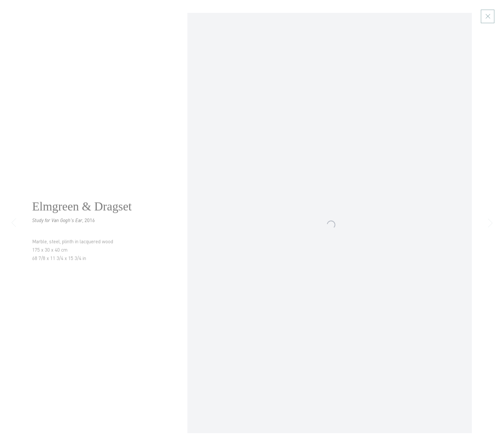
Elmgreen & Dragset (82, 209)
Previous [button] (14, 223)
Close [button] (494, 16)
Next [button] (490, 223)
